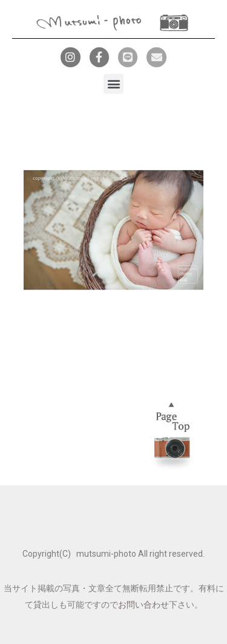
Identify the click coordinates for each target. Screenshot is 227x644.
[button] (113, 84)
